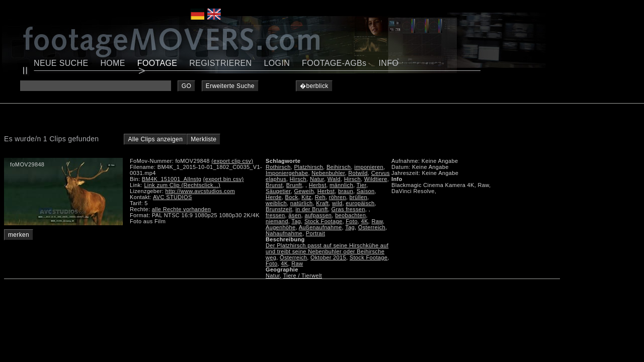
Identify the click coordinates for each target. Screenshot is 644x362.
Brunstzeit (279, 209)
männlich (341, 185)
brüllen (358, 197)
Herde (274, 197)
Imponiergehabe (287, 173)
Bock (292, 197)
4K (364, 221)
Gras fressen (348, 209)
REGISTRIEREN (220, 63)
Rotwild (358, 173)
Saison (366, 191)
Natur (317, 179)
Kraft (322, 203)
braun (346, 191)
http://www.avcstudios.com (200, 191)
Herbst (318, 185)
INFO (388, 63)
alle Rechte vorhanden (181, 209)
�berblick (314, 86)
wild (337, 203)
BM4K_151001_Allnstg (172, 179)
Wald (334, 179)
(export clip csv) (232, 161)
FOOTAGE (157, 63)
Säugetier (278, 191)
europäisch (360, 203)
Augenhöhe (280, 227)
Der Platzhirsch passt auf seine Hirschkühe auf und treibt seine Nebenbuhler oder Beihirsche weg (327, 251)
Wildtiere (376, 179)
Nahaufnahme (284, 233)
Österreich (372, 227)
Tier (361, 185)
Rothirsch (278, 167)
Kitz (306, 197)
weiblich (276, 203)
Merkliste (204, 139)
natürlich (302, 203)
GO (186, 86)
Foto (351, 221)
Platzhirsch (308, 167)
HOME (112, 63)
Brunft (294, 185)
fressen (275, 215)
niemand (277, 221)
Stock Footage (323, 221)
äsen (295, 215)
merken (19, 235)
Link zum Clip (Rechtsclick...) (182, 185)
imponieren (369, 167)
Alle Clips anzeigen (155, 139)
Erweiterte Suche (230, 86)
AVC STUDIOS (173, 197)
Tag (296, 221)
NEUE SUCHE (61, 63)
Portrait (315, 233)
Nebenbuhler (328, 173)
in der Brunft (311, 209)
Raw (377, 221)
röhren (338, 197)
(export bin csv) (224, 179)
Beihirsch (339, 167)
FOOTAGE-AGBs (334, 63)
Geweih (304, 191)
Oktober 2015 (328, 257)
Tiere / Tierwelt (303, 276)
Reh (320, 197)
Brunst (274, 185)
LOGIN (277, 63)
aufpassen (318, 215)
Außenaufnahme (320, 227)
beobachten (350, 215)
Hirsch (298, 179)
